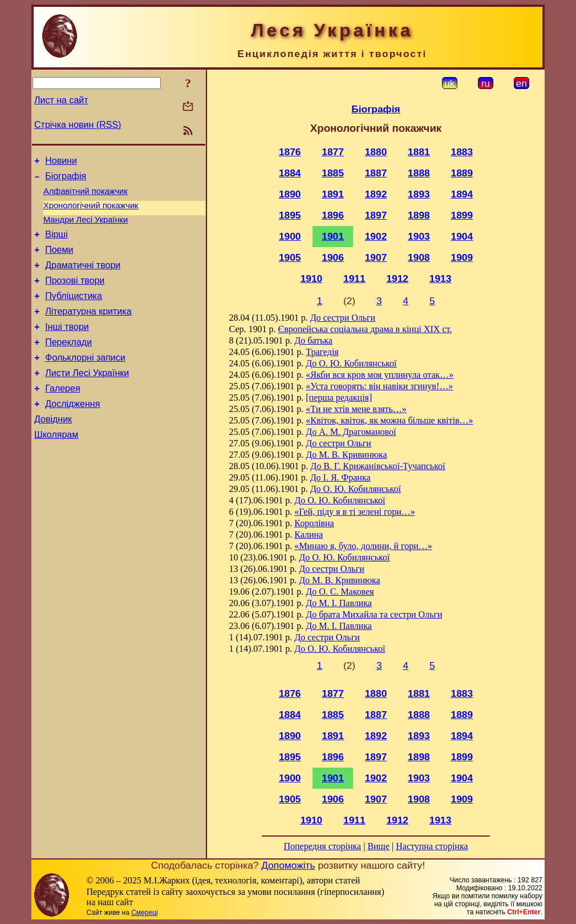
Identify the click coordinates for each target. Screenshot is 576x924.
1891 (333, 194)
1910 (312, 279)
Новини (61, 162)
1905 (290, 257)
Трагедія (322, 352)
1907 (376, 257)
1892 (376, 194)
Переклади (68, 364)
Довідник (53, 450)
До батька (313, 340)
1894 (462, 194)
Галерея (62, 416)
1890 (290, 194)
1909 (462, 257)
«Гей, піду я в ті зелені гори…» (354, 512)
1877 (333, 152)
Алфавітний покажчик (86, 196)
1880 (376, 152)
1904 (462, 236)
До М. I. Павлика (339, 603)
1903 (419, 236)
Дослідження (72, 433)
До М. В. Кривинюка (346, 455)
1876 (290, 152)
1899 (462, 215)
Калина (309, 534)
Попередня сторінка (322, 846)
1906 (333, 257)
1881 (419, 152)
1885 (333, 173)
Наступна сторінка (432, 846)
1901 (333, 236)
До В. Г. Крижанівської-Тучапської (378, 466)
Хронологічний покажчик (91, 212)
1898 (419, 215)
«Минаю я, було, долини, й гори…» (363, 546)
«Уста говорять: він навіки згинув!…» (379, 386)
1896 (333, 215)
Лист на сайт (61, 100)
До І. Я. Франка (340, 477)
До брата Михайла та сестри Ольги (374, 614)
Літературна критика (88, 330)
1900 (290, 236)
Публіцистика (74, 313)
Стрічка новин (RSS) (78, 125)
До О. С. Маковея (340, 592)
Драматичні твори (83, 279)
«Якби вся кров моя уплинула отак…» (380, 375)
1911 (354, 279)
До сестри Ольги (343, 318)
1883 (462, 152)
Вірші (56, 245)
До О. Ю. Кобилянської (351, 363)
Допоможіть (288, 865)
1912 (397, 279)
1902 (376, 236)
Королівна (314, 523)
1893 (419, 194)
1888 (419, 173)
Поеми (59, 262)
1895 (290, 215)
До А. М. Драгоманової (351, 432)
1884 (290, 173)
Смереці (144, 913)
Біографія (66, 179)
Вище (378, 846)
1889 (462, 173)
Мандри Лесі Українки (86, 228)
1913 (441, 279)
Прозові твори (75, 296)
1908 (419, 257)
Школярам (56, 467)
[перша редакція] (339, 398)
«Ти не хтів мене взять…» (356, 409)
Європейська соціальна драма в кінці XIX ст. (365, 329)
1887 (376, 173)
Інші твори (67, 347)
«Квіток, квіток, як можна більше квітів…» (389, 420)
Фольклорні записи (85, 382)
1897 (376, 215)
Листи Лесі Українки (87, 399)
